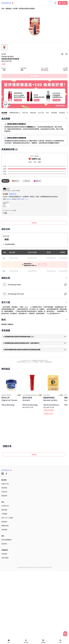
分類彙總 (4, 596)
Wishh (58, 368)
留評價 (34, 76)
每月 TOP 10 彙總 (7, 600)
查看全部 (34, 223)
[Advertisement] (34, 289)
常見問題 (4, 612)
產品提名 (4, 626)
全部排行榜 (5, 588)
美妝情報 (4, 592)
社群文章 (4, 574)
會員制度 (4, 570)
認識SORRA (5, 566)
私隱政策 (4, 636)
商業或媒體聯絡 (6, 622)
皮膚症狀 (4, 604)
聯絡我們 (4, 578)
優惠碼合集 (5, 608)
